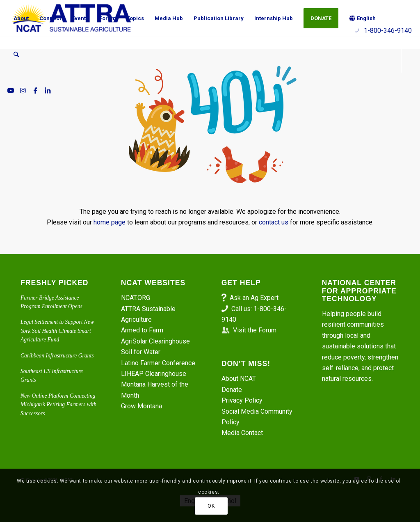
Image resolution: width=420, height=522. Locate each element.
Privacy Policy (242, 400)
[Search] (16, 55)
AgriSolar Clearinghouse (155, 341)
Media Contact (242, 433)
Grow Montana (142, 406)
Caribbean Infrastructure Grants (57, 356)
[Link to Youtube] (11, 90)
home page (110, 222)
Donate (232, 390)
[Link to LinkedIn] (48, 90)
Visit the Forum (255, 330)
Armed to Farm (142, 330)
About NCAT (239, 379)
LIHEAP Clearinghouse (154, 374)
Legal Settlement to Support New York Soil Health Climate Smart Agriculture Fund (57, 331)
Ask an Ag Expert (254, 298)
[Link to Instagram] (23, 90)
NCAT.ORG (136, 298)
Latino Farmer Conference (158, 363)
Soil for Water (141, 352)
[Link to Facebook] (35, 90)
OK (211, 506)
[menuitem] (21, 18)
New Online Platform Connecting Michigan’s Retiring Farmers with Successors (58, 405)
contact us (274, 222)
